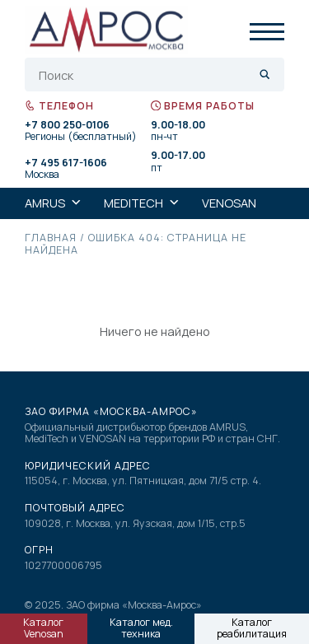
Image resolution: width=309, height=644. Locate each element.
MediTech (142, 203)
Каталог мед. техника (141, 628)
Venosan (229, 203)
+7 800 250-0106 (67, 126)
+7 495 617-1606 (66, 163)
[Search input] (145, 75)
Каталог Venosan (43, 628)
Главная (51, 238)
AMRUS (54, 203)
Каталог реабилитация (252, 628)
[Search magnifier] (265, 75)
